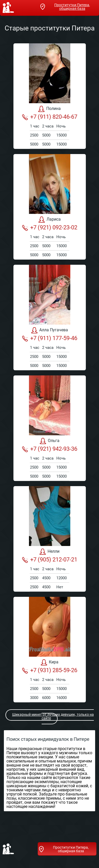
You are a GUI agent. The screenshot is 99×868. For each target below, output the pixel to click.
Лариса (50, 220)
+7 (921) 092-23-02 (50, 228)
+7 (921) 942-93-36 (50, 449)
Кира (50, 662)
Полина (49, 109)
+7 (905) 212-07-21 (50, 560)
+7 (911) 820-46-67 (50, 117)
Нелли (49, 552)
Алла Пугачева (50, 330)
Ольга (50, 441)
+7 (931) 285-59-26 (50, 670)
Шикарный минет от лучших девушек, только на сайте (50, 716)
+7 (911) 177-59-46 (50, 338)
